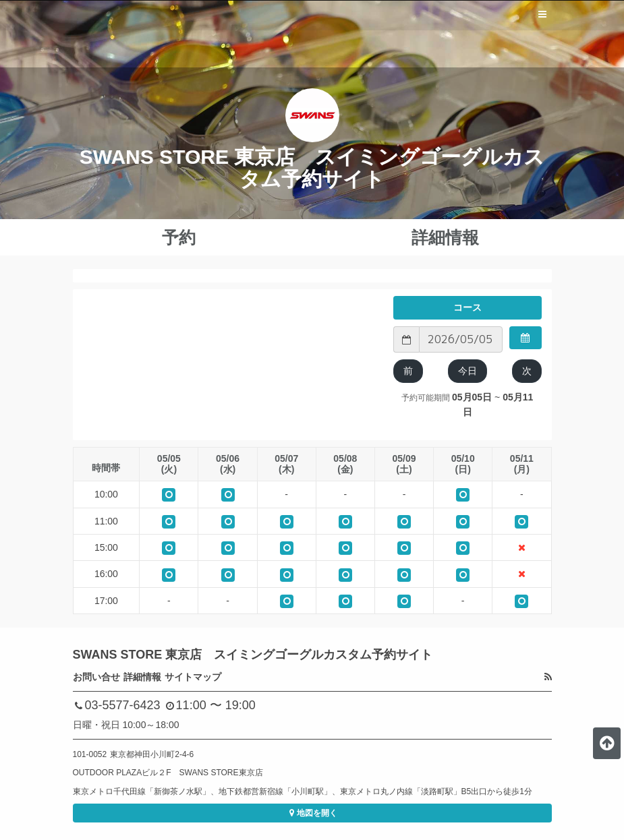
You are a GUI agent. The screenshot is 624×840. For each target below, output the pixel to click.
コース (467, 307)
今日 (467, 371)
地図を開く (312, 813)
